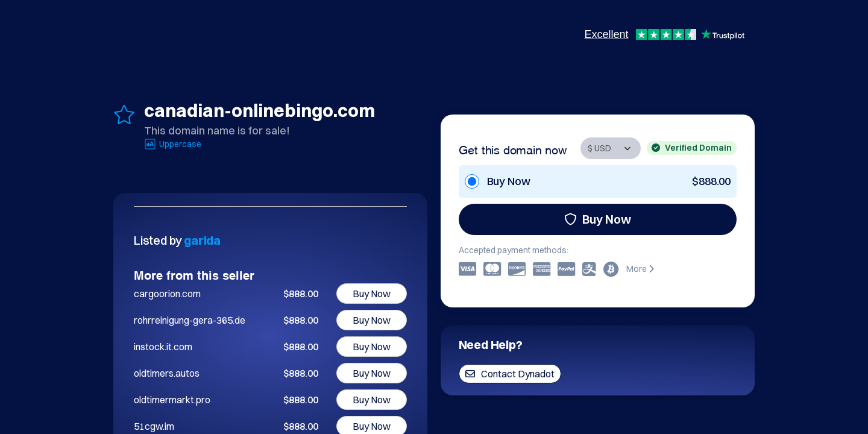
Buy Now (598, 219)
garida (202, 240)
